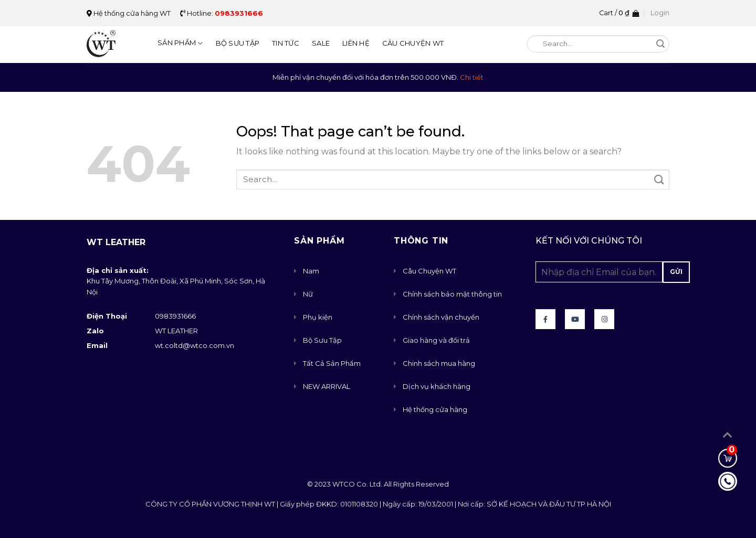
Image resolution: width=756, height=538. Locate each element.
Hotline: (222, 13)
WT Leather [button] (116, 242)
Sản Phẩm (180, 43)
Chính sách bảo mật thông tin (452, 294)
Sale (321, 43)
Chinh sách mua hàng (439, 363)
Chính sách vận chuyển (441, 317)
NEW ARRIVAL (327, 386)
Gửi (676, 272)
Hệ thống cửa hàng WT (129, 13)
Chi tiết (472, 77)
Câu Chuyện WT (413, 43)
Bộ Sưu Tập (238, 43)
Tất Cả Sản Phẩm (332, 363)
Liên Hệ (356, 43)
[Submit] (661, 44)
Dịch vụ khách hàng (437, 386)
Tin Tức (286, 43)
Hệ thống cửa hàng (435, 409)
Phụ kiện (318, 317)
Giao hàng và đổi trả (436, 340)
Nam (311, 271)
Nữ (308, 294)
